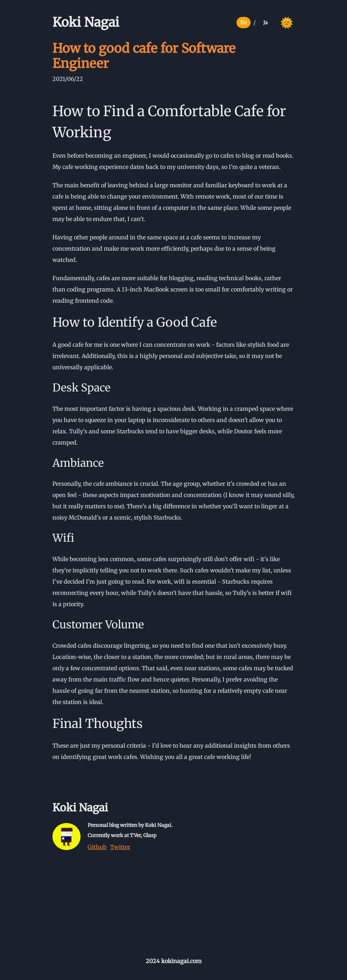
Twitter (120, 847)
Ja (266, 23)
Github (97, 847)
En (244, 23)
